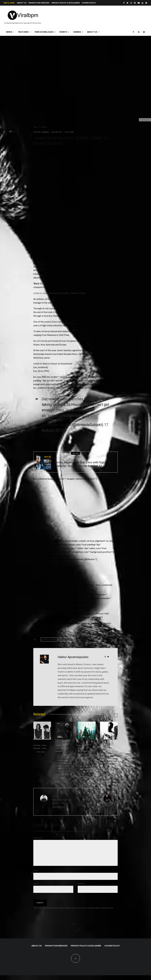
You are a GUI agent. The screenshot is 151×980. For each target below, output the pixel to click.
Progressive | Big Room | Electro (85, 753)
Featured (23, 32)
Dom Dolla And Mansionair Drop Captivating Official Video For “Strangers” (42, 761)
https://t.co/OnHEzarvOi (75, 410)
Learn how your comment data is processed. (92, 912)
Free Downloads (44, 32)
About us (22, 3)
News (9, 32)
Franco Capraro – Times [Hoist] (88, 800)
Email (36, 888)
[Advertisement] (55, 506)
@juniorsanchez (70, 399)
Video (44, 748)
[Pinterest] (135, 3)
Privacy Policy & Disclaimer (66, 3)
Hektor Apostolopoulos (73, 657)
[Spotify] (146, 3)
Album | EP (60, 745)
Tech (88, 757)
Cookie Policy (89, 3)
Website (81, 888)
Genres (77, 32)
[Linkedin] (143, 3)
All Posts (37, 132)
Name (36, 875)
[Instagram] (131, 3)
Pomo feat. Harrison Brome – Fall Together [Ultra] (63, 801)
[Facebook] (124, 3)
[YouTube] (139, 3)
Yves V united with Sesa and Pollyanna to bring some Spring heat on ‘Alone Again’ (109, 758)
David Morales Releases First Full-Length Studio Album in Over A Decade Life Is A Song (64, 766)
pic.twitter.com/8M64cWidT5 (65, 416)
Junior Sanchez (68, 639)
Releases (45, 132)
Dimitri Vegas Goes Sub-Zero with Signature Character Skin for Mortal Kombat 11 (83, 464)
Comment (38, 838)
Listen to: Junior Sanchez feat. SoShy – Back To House (59, 293)
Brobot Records (49, 639)
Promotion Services (39, 3)
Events (63, 32)
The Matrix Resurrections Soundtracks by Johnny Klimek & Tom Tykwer (86, 770)
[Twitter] (127, 3)
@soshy (95, 399)
